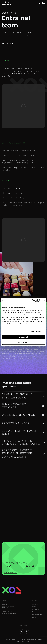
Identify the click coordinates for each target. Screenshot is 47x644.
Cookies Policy (28, 643)
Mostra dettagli (36, 331)
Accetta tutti (23, 337)
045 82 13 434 (9, 614)
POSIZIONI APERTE (8, 43)
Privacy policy (19, 643)
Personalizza (24, 342)
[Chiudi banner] (44, 300)
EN (39, 3)
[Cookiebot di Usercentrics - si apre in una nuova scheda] (32, 300)
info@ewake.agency (11, 616)
